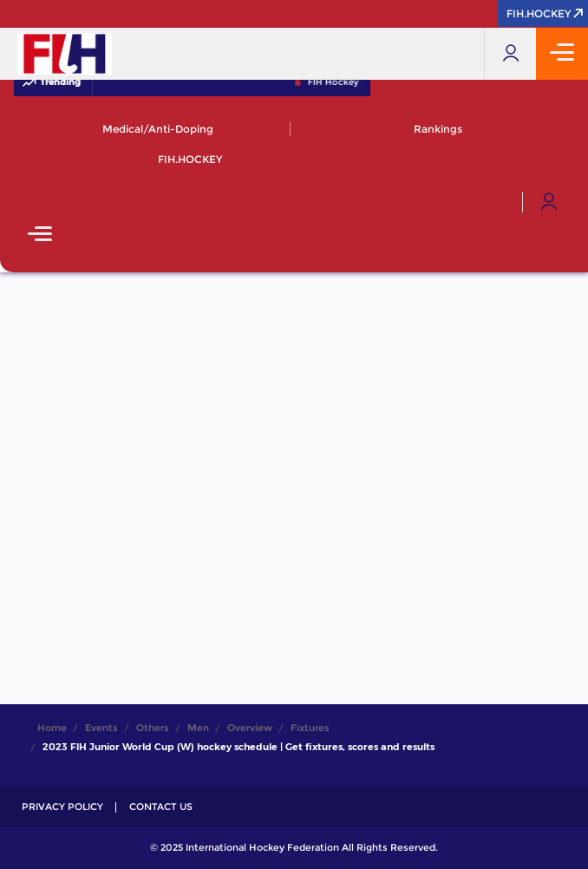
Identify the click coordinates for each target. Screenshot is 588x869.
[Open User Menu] (549, 202)
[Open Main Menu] (40, 235)
